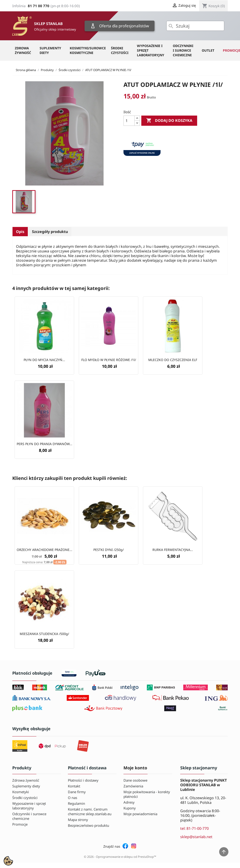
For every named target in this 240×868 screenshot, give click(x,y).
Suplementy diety (50, 50)
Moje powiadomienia (140, 814)
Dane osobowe (135, 780)
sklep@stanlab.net (196, 837)
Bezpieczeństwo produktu (88, 825)
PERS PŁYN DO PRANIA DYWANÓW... (44, 444)
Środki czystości (120, 50)
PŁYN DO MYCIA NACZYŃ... (44, 360)
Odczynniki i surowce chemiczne (183, 50)
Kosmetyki (21, 792)
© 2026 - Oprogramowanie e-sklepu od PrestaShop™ (120, 857)
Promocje (20, 824)
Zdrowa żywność (23, 50)
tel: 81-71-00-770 (194, 828)
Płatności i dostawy (83, 780)
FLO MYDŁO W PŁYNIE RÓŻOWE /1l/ (109, 360)
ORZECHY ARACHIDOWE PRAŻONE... (44, 550)
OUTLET (208, 50)
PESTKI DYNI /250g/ (109, 550)
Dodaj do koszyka (169, 121)
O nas (73, 798)
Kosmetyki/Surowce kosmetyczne (88, 50)
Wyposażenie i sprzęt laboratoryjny (151, 50)
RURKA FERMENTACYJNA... (173, 550)
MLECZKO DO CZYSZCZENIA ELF (173, 360)
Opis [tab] (20, 232)
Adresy (129, 802)
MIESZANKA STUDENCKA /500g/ (44, 634)
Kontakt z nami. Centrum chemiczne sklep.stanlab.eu (90, 811)
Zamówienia (133, 786)
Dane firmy (77, 792)
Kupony (130, 808)
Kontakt (74, 786)
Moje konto (135, 768)
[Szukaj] (195, 26)
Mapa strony (78, 820)
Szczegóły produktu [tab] (50, 232)
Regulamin (76, 803)
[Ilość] (129, 121)
